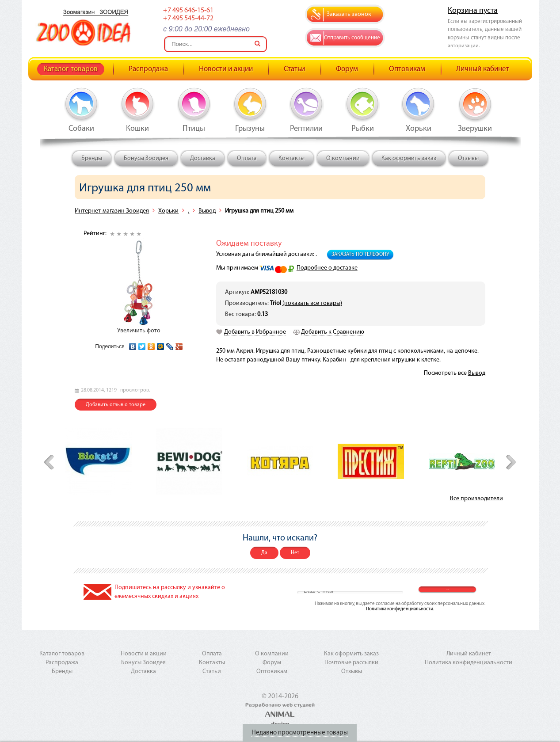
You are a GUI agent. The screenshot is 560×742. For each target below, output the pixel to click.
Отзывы (468, 158)
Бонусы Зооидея (146, 158)
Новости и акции (226, 69)
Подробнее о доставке (327, 268)
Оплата (247, 158)
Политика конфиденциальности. (400, 609)
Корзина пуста (473, 11)
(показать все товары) (312, 303)
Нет (295, 553)
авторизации (463, 46)
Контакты (291, 158)
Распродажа (148, 69)
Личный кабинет (483, 69)
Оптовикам (407, 69)
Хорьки (168, 211)
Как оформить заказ (409, 158)
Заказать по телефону (360, 255)
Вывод (207, 211)
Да (264, 553)
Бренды (92, 158)
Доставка (203, 158)
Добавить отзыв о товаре (116, 405)
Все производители (476, 499)
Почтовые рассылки (351, 663)
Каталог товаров (71, 69)
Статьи (294, 69)
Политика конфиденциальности (469, 663)
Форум (347, 69)
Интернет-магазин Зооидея (112, 211)
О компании (343, 158)
